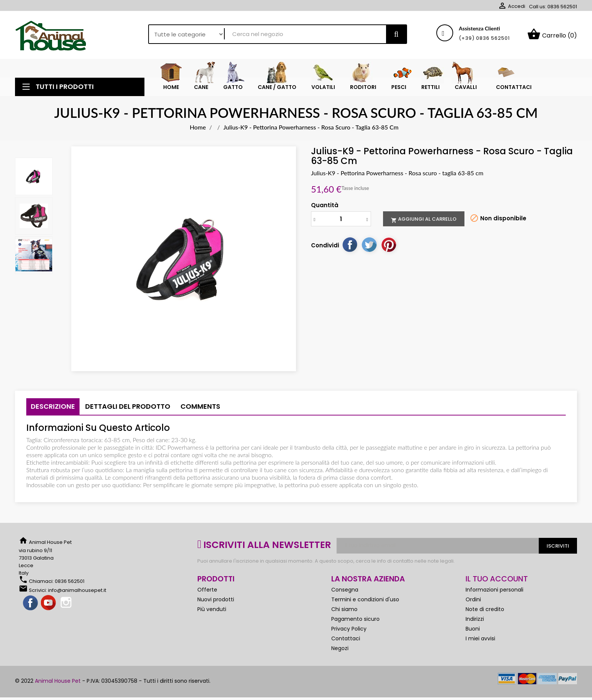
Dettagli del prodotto (128, 406)
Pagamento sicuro (355, 619)
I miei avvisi (480, 638)
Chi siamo (344, 609)
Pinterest (389, 244)
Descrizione (53, 406)
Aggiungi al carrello (424, 219)
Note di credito (485, 609)
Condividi (350, 244)
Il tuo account (497, 579)
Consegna (345, 590)
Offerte (207, 590)
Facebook (31, 603)
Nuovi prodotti (216, 599)
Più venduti (212, 609)
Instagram (67, 603)
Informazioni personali (494, 590)
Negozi (340, 648)
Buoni (473, 629)
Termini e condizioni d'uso (365, 599)
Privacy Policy (349, 629)
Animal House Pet (58, 681)
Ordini (473, 599)
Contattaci (346, 638)
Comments (200, 406)
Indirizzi (475, 619)
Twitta (369, 244)
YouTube (49, 603)
